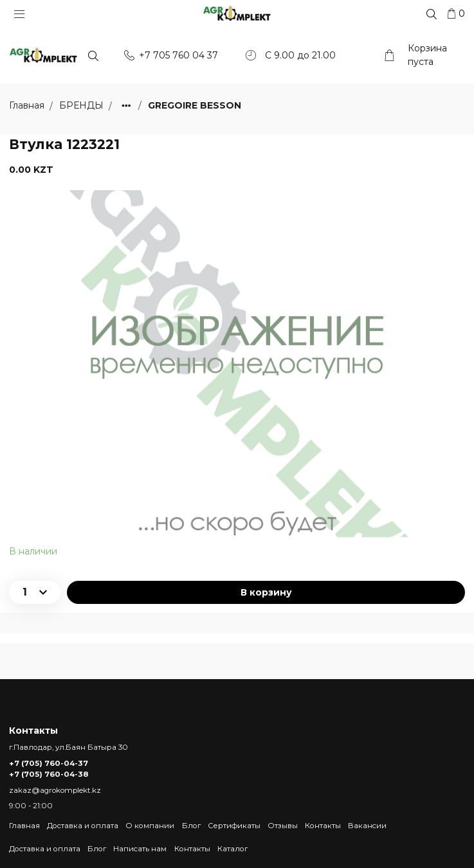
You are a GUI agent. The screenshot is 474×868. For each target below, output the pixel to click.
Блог (191, 826)
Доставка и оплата (83, 826)
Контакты (323, 826)
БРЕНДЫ (83, 106)
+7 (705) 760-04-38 (49, 775)
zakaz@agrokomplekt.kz (55, 790)
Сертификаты (234, 826)
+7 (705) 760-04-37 (49, 763)
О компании (150, 826)
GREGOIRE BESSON (195, 106)
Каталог (232, 849)
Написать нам (140, 849)
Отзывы (283, 826)
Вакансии (367, 826)
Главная (24, 826)
